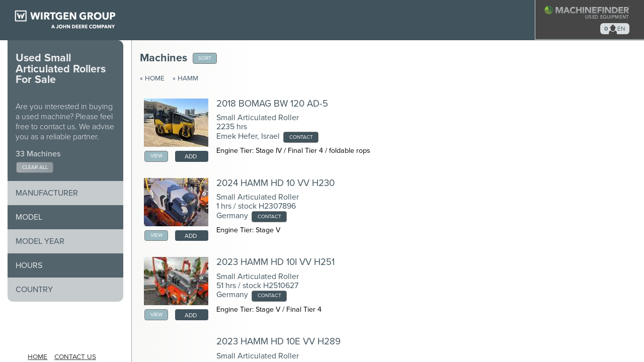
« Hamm (185, 78)
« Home (152, 78)
